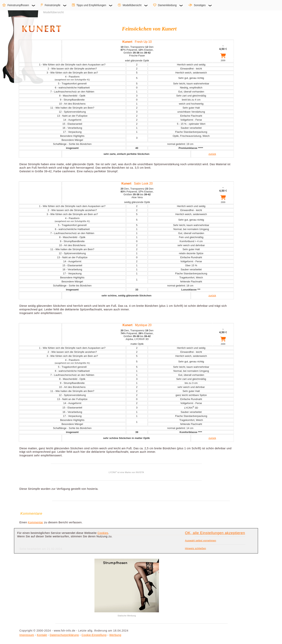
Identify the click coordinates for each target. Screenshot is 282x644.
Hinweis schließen (196, 548)
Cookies (103, 533)
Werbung (115, 635)
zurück (212, 154)
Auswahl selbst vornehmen (201, 541)
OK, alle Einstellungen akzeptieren (215, 533)
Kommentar (36, 522)
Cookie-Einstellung (94, 635)
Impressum (27, 635)
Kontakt (42, 635)
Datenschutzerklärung (64, 635)
